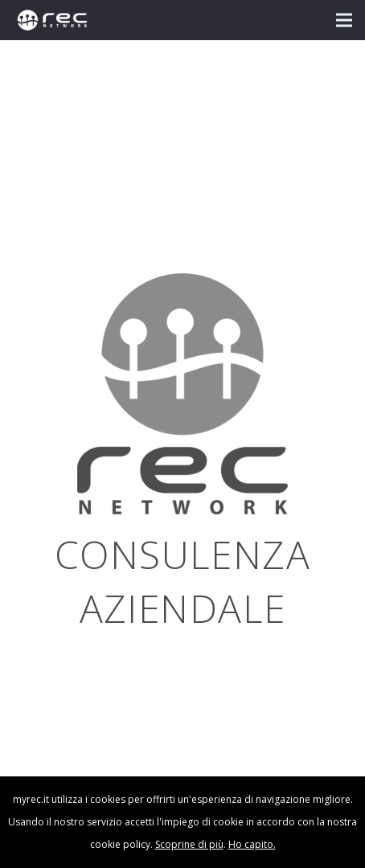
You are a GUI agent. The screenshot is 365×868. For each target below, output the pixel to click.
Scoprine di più (189, 844)
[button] (344, 20)
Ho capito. (252, 844)
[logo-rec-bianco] (52, 20)
